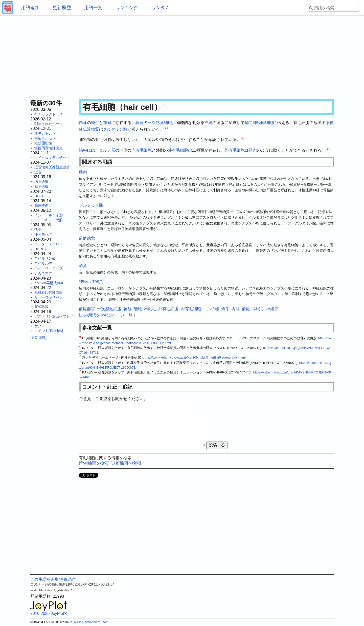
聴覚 (140, 123)
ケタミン (41, 326)
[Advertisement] (182, 56)
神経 (208, 123)
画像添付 (68, 579)
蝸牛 (95, 123)
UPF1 (39, 196)
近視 (38, 172)
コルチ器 (107, 150)
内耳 (83, 123)
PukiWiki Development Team (89, 622)
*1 (165, 128)
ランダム (161, 8)
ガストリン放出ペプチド (54, 316)
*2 (167, 128)
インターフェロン (49, 244)
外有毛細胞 (178, 150)
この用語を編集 (44, 579)
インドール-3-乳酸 (49, 215)
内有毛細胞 (142, 150)
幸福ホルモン (45, 138)
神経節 (259, 123)
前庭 (107, 123)
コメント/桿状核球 (49, 331)
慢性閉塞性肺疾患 (49, 148)
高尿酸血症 (43, 205)
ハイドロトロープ (49, 268)
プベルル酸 (43, 263)
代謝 (38, 229)
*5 (329, 149)
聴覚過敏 (41, 181)
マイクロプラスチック (52, 158)
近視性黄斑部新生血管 (52, 167)
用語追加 (30, 8)
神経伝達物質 (91, 281)
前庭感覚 (87, 238)
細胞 (269, 123)
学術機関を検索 (94, 463)
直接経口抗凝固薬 (49, 292)
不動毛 (150, 309)
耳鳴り (258, 309)
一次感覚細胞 (160, 123)
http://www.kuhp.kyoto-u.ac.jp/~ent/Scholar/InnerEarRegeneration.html (195, 357)
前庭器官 (87, 309)
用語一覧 (93, 8)
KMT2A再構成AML (49, 283)
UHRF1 (40, 249)
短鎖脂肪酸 (43, 143)
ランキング (127, 8)
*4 (327, 149)
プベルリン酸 (45, 258)
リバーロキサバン (49, 297)
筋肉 (253, 150)
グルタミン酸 (115, 129)
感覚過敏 (41, 186)
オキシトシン (45, 133)
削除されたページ (49, 124)
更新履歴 (62, 8)
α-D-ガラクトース (49, 114)
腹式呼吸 (41, 307)
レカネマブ (43, 273)
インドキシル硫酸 (49, 220)
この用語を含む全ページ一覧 (106, 315)
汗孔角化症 (43, 235)
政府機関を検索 (126, 463)
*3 (242, 139)
